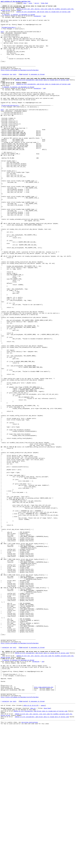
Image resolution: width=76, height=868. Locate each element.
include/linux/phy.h (9, 32)
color (33, 4)
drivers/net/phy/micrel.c (10, 126)
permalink (37, 19)
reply (14, 89)
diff (2, 38)
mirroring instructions (30, 864)
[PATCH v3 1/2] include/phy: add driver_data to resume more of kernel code (43, 14)
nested (25, 89)
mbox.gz (33, 848)
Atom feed (47, 4)
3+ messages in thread (37, 89)
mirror (40, 4)
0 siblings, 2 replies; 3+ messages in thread (19, 17)
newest (43, 844)
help (28, 4)
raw (44, 19)
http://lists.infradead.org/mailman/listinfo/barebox (20, 84)
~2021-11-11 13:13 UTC (31, 844)
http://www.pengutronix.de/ (44, 823)
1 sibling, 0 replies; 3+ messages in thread (18, 103)
